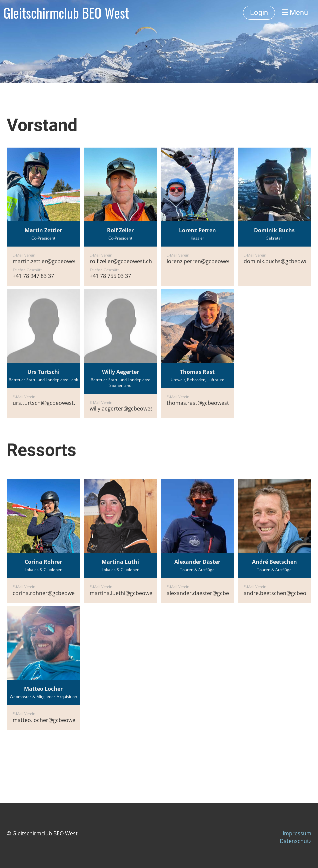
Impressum (297, 833)
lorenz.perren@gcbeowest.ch (203, 261)
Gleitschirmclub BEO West (66, 13)
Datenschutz (295, 841)
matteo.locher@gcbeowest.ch (50, 720)
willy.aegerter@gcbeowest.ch (126, 409)
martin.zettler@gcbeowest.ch (49, 261)
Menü (295, 12)
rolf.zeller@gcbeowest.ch (121, 261)
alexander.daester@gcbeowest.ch (209, 593)
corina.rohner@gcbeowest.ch (50, 593)
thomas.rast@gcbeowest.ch (201, 403)
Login (259, 12)
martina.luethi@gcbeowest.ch (127, 593)
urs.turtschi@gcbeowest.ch (47, 403)
